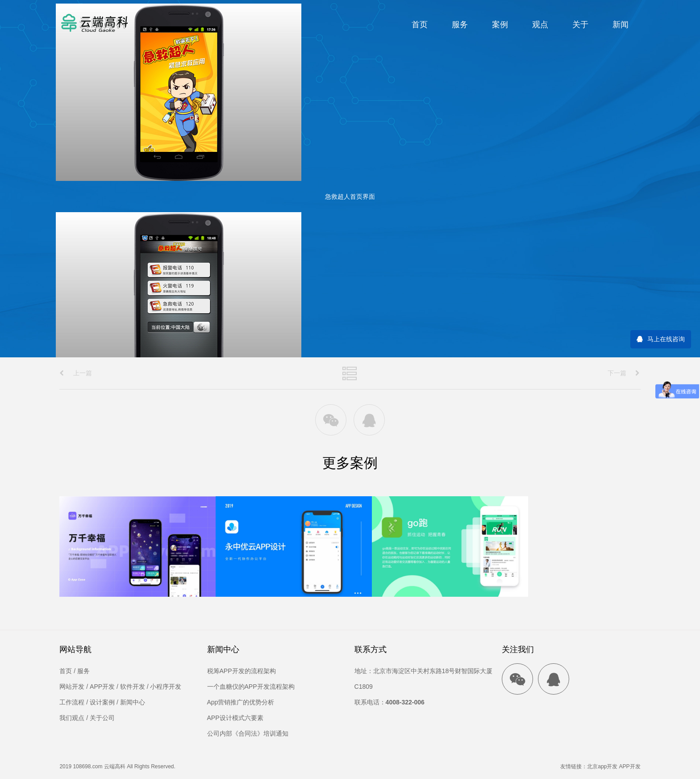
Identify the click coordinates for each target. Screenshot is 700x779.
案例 (500, 25)
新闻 (621, 25)
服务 (460, 25)
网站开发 (72, 687)
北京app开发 (602, 766)
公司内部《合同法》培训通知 (248, 733)
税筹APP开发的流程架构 (242, 671)
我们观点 (72, 718)
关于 (580, 25)
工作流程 (72, 702)
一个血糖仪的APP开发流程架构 (251, 687)
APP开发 (102, 687)
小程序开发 (166, 687)
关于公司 (102, 718)
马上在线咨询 (666, 339)
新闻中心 (133, 702)
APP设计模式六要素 (235, 718)
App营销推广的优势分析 (241, 702)
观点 (540, 25)
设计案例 (102, 702)
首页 (420, 25)
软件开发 (133, 687)
